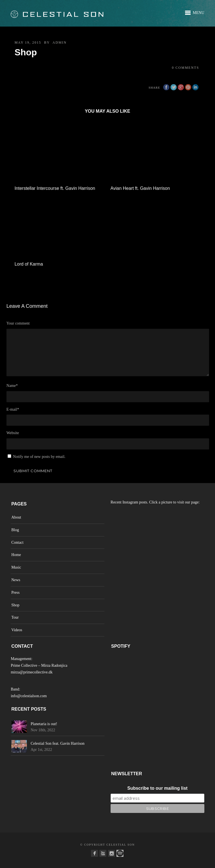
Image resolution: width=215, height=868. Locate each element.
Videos (17, 630)
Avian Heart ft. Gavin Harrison (140, 188)
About (16, 517)
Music (16, 567)
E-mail (13, 409)
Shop (15, 605)
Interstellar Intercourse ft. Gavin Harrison (55, 188)
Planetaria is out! (44, 724)
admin (60, 42)
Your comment (18, 323)
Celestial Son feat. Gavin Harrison (57, 743)
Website (13, 433)
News (16, 580)
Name (12, 386)
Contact (17, 542)
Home (16, 555)
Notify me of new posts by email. (39, 457)
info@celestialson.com (29, 696)
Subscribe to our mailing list (157, 788)
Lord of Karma (29, 264)
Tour (15, 617)
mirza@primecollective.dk (31, 672)
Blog (15, 530)
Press (15, 593)
